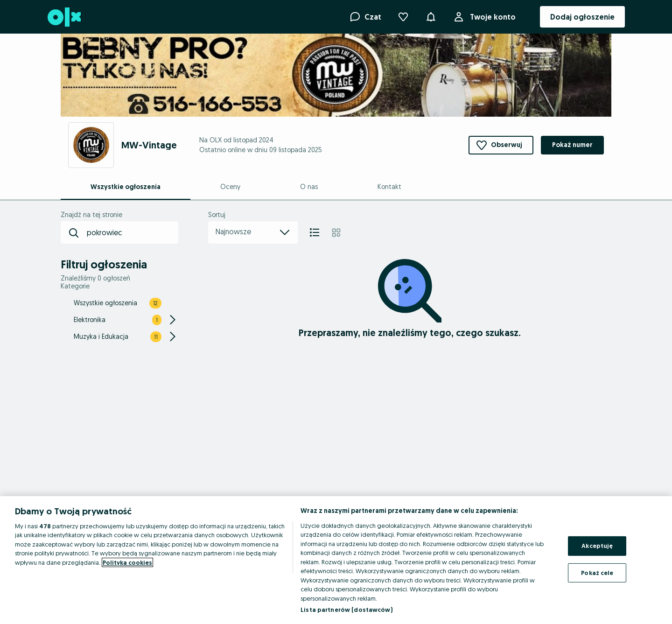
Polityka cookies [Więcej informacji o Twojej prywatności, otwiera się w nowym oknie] (127, 562)
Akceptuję (597, 546)
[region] (336, 560)
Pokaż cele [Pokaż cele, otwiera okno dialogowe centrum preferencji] (597, 572)
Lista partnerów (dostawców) (346, 610)
